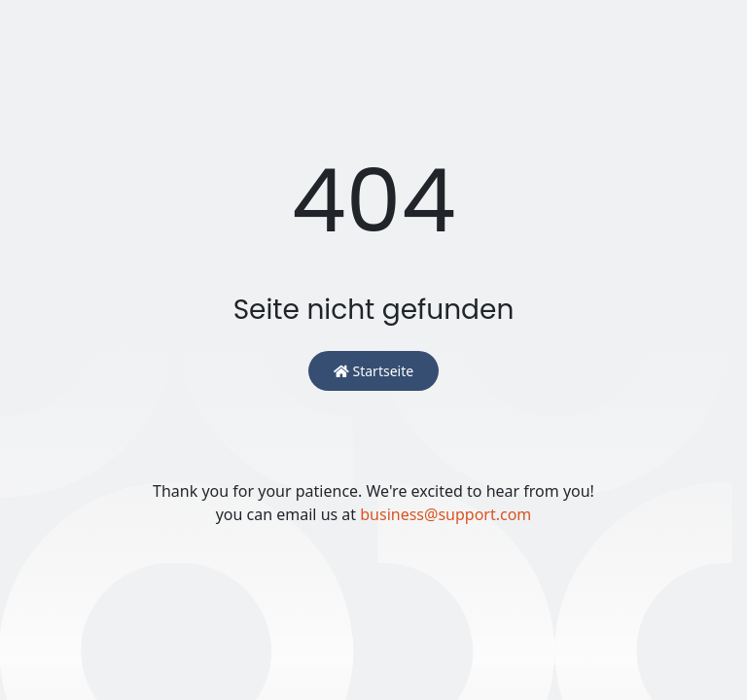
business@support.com (445, 514)
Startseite (373, 371)
